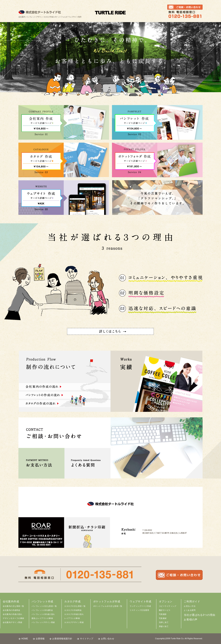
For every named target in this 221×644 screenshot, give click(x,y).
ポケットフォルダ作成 (107, 601)
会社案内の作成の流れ (12, 614)
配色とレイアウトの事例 (42, 618)
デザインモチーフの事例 (13, 618)
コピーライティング (168, 606)
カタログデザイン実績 (74, 622)
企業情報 (40, 639)
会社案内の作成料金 (12, 610)
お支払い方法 (190, 606)
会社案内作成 (11, 601)
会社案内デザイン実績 (12, 622)
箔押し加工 (164, 622)
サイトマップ (87, 639)
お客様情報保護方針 (62, 639)
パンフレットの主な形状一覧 (44, 606)
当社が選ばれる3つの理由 (199, 615)
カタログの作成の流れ (74, 614)
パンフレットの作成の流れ (43, 614)
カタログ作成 (72, 601)
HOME (25, 639)
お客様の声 (191, 619)
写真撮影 (163, 614)
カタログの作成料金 (73, 610)
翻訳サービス (165, 610)
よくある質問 (190, 610)
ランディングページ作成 (140, 606)
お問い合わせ (108, 639)
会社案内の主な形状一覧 (13, 606)
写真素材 (163, 618)
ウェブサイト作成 (141, 601)
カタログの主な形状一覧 (75, 606)
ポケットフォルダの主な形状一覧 (108, 606)
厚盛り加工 (164, 626)
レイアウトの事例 (72, 618)
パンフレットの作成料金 (42, 610)
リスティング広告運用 (139, 610)
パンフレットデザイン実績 (43, 622)
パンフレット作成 (43, 601)
